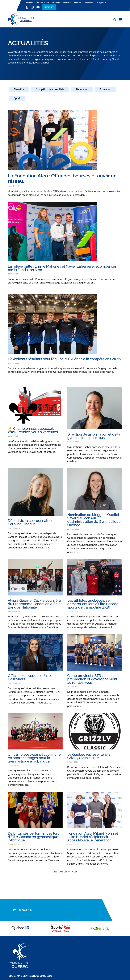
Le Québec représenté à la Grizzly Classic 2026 (89, 756)
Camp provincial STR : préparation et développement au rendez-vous (92, 679)
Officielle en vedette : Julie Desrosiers (29, 677)
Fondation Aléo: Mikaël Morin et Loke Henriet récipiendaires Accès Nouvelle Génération (93, 837)
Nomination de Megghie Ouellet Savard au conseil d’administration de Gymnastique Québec (94, 520)
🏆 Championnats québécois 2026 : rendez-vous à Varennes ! (34, 430)
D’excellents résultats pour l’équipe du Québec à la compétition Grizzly (65, 359)
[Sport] (17, 100)
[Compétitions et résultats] (50, 91)
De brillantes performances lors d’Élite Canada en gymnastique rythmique (33, 837)
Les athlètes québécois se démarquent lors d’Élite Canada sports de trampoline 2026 (93, 604)
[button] (121, 19)
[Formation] (106, 91)
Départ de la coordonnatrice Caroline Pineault (31, 522)
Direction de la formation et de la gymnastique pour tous (94, 436)
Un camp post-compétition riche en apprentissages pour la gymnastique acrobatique (34, 758)
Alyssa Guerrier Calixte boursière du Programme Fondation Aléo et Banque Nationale (35, 604)
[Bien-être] (19, 91)
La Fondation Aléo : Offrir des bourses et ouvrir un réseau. (62, 178)
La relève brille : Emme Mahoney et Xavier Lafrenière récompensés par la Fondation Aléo (62, 268)
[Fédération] (82, 91)
